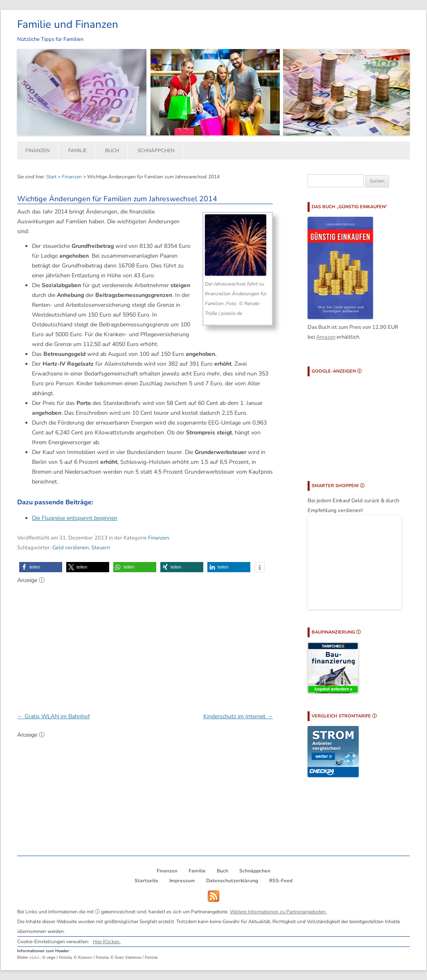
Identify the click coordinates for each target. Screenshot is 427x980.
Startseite (146, 881)
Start (51, 177)
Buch (112, 151)
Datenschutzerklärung (232, 881)
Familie (78, 151)
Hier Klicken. (107, 942)
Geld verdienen (71, 548)
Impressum (182, 881)
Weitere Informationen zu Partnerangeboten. (278, 912)
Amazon (326, 337)
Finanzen (38, 151)
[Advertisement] (145, 644)
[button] (41, 567)
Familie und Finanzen (68, 24)
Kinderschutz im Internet (238, 716)
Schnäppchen (156, 151)
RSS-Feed (281, 881)
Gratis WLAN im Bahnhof (54, 716)
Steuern (101, 548)
